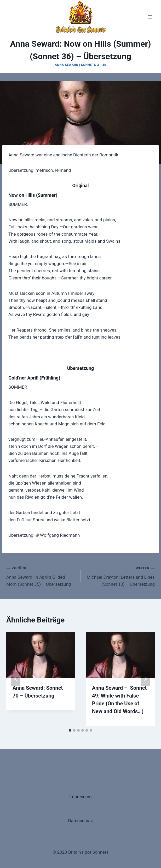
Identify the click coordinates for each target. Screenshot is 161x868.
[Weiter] (145, 679)
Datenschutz (81, 821)
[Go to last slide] (16, 679)
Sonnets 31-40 (94, 65)
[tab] (70, 730)
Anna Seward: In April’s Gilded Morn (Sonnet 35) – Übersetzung (41, 576)
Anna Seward (67, 65)
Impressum (80, 797)
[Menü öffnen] (150, 17)
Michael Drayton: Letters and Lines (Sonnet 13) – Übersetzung (120, 576)
